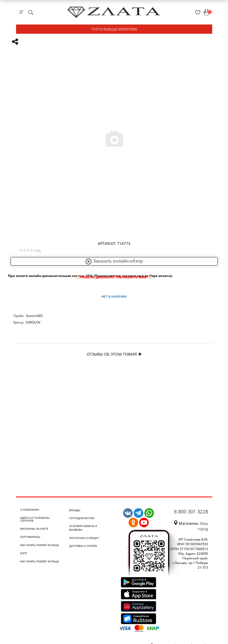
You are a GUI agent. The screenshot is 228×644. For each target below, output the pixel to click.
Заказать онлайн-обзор (114, 261)
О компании (30, 510)
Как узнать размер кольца (39, 545)
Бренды (75, 510)
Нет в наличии (114, 297)
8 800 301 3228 (191, 511)
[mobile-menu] (22, 12)
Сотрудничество (82, 518)
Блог (24, 553)
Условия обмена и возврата (83, 528)
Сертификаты (30, 537)
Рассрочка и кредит (84, 538)
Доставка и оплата (83, 546)
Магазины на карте (34, 529)
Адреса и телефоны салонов (35, 519)
